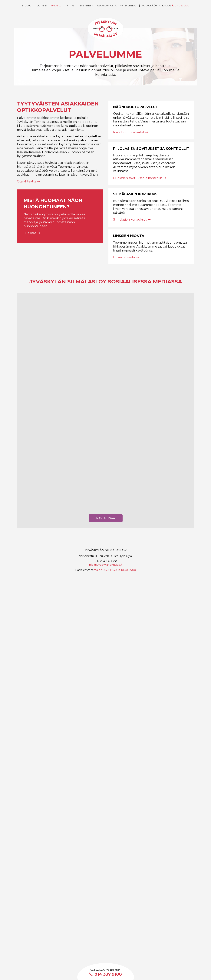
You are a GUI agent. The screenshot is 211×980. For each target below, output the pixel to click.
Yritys (70, 6)
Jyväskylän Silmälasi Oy (106, 30)
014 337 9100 (106, 974)
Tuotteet (41, 6)
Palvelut (57, 6)
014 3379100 (109, 940)
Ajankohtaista (107, 6)
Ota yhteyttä (29, 181)
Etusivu (27, 6)
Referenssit (86, 6)
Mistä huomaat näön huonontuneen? (57, 203)
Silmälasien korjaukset (138, 194)
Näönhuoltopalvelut (136, 107)
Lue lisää (32, 233)
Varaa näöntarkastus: (165, 6)
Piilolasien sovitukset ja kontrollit (151, 149)
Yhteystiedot (129, 6)
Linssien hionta (129, 236)
